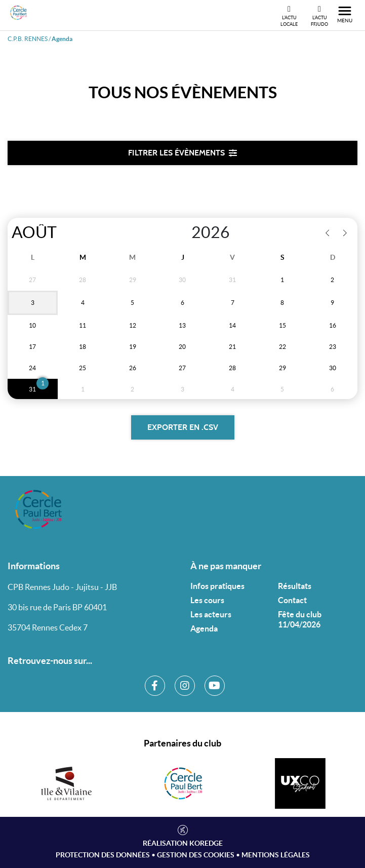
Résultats (295, 586)
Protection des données (103, 855)
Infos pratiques (217, 586)
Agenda (204, 628)
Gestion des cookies (196, 855)
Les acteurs (211, 614)
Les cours (207, 600)
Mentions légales (276, 855)
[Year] (181, 232)
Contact (292, 600)
